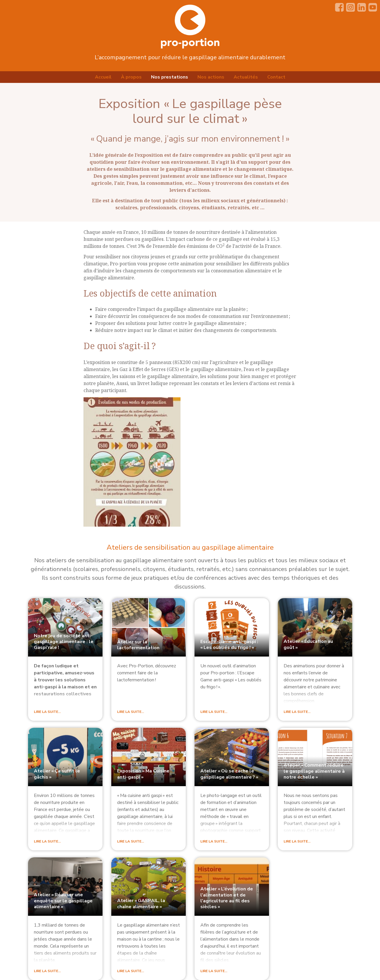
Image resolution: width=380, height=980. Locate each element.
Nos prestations (170, 77)
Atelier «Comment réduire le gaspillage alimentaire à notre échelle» (314, 771)
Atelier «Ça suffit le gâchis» (57, 774)
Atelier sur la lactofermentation (138, 645)
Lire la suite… (47, 712)
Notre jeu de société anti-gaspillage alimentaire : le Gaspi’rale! (64, 642)
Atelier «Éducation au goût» (308, 644)
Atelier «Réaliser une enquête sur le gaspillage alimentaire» (63, 901)
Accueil (103, 77)
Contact (276, 77)
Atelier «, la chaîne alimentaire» (141, 904)
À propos (131, 77)
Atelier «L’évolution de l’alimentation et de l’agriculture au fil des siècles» (227, 898)
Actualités (246, 77)
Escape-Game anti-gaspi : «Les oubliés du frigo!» (229, 645)
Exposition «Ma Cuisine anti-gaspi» (143, 774)
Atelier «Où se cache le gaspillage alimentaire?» (229, 774)
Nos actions (211, 77)
